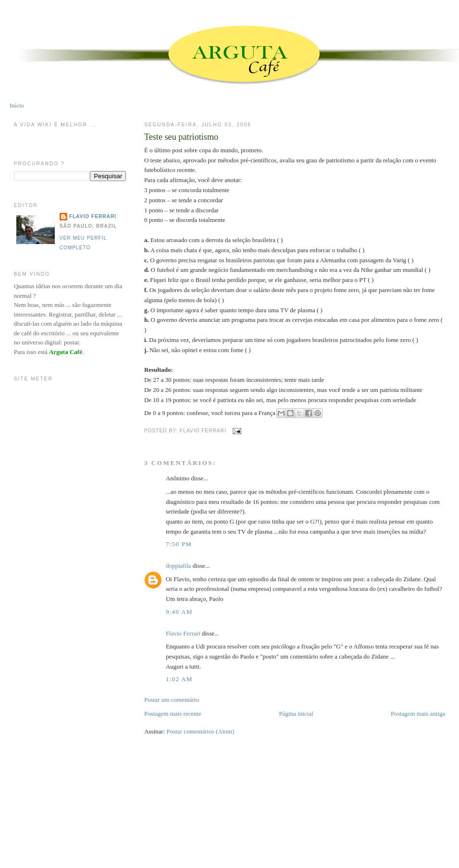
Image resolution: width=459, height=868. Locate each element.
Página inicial (296, 714)
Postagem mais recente (173, 714)
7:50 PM (179, 544)
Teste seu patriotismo (181, 137)
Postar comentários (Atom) (200, 731)
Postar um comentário (172, 700)
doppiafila (179, 566)
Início (17, 105)
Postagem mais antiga (418, 714)
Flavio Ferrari (183, 633)
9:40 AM (179, 612)
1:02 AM (179, 679)
